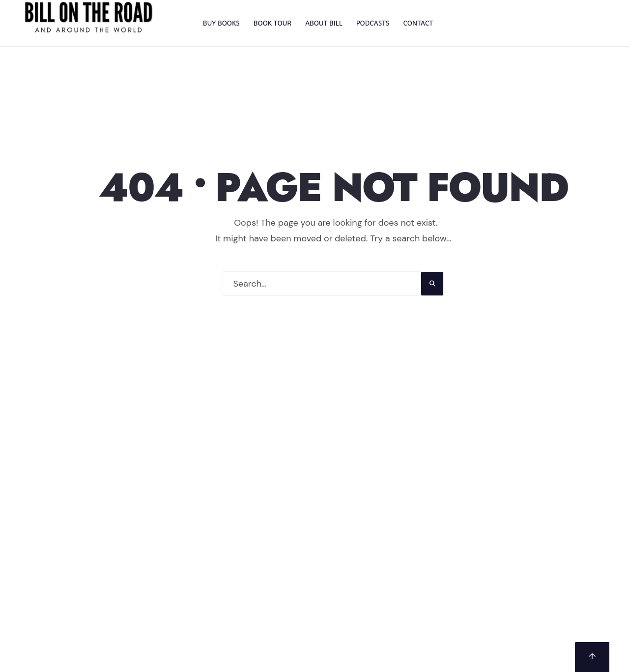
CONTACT (418, 23)
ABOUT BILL (324, 23)
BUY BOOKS (221, 23)
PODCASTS (373, 23)
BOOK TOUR (272, 23)
